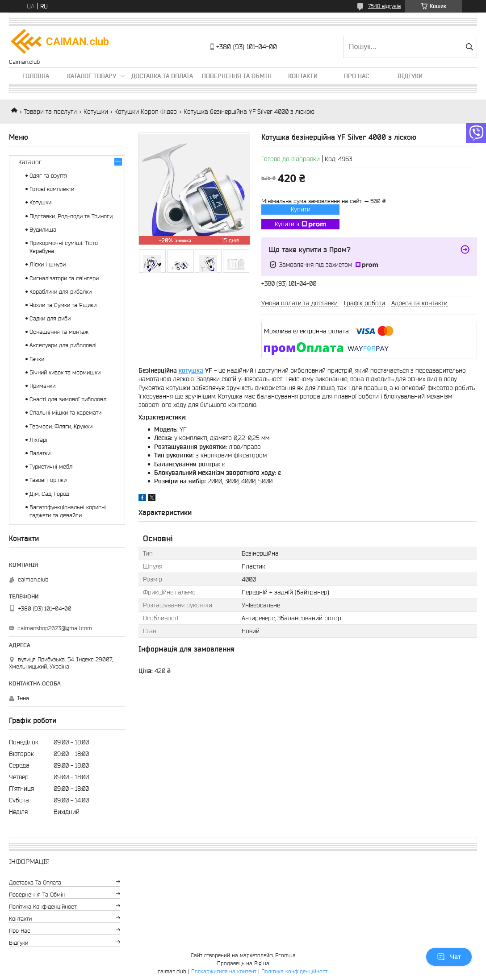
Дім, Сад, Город (49, 494)
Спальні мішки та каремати (65, 413)
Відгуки (410, 76)
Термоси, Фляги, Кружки (61, 426)
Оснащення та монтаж (59, 332)
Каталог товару (92, 76)
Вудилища (43, 230)
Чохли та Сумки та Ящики (63, 305)
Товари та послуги (50, 112)
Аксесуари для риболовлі (63, 345)
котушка (191, 370)
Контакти (303, 76)
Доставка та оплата (162, 76)
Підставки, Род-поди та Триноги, (71, 216)
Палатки (40, 453)
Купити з (300, 224)
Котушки (96, 112)
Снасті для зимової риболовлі (69, 399)
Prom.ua (285, 955)
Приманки (42, 386)
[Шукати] (469, 47)
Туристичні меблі (52, 467)
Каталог (30, 162)
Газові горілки (48, 480)
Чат (449, 957)
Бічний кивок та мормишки (65, 372)
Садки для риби (50, 318)
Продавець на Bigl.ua (243, 963)
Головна (36, 76)
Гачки (37, 359)
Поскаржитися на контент (224, 971)
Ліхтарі (38, 440)
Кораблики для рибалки (61, 292)
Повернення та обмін (237, 76)
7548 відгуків (384, 6)
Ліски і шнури (48, 264)
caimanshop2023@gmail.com (55, 628)
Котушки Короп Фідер (146, 112)
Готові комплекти (52, 189)
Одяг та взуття (48, 176)
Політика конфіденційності (43, 907)
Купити (301, 209)
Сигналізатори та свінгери (64, 278)
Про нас (356, 76)
